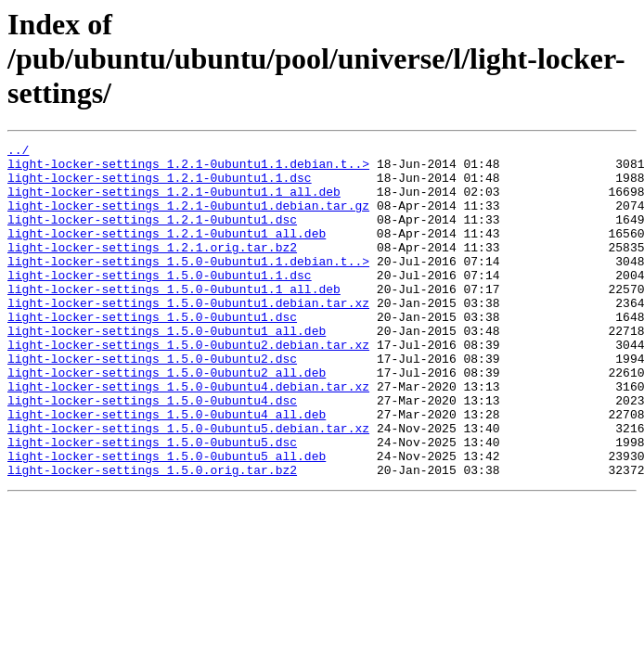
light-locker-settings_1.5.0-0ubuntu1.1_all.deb (174, 319)
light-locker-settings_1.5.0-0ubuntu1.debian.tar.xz (188, 336)
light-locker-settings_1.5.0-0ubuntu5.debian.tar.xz (188, 486)
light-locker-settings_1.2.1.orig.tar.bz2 (152, 269)
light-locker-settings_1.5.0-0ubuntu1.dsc (152, 353)
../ (18, 152)
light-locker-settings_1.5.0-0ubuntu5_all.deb (167, 520)
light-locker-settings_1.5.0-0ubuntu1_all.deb (167, 369)
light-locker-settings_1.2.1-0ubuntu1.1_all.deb (174, 202)
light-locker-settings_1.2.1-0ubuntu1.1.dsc (160, 186)
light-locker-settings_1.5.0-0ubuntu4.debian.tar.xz (188, 436)
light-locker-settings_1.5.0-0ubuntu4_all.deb (167, 469)
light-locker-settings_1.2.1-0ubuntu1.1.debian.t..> (188, 169)
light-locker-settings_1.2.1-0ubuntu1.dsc (152, 236)
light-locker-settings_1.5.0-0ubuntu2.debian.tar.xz (188, 386)
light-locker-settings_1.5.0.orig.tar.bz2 (152, 536)
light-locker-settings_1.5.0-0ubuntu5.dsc (152, 503)
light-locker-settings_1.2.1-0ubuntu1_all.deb (167, 252)
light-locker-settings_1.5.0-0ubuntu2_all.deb (167, 419)
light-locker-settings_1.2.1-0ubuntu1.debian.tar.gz (188, 219)
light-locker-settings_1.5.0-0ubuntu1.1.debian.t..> (188, 286)
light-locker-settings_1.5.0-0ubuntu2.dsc (152, 403)
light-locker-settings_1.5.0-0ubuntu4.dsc (152, 453)
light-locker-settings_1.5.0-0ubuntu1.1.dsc (160, 302)
